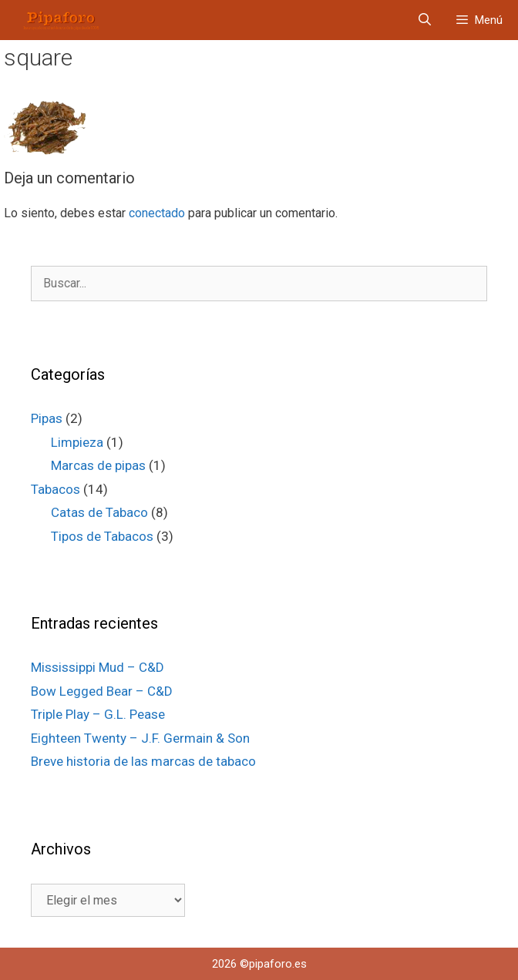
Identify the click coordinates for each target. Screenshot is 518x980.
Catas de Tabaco (99, 512)
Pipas (47, 418)
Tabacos (55, 489)
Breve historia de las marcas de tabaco (143, 761)
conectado (157, 213)
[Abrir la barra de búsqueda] (425, 20)
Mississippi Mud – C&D (98, 667)
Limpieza (77, 442)
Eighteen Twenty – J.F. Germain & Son (140, 738)
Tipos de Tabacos (102, 536)
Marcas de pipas (98, 465)
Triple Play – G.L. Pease (98, 714)
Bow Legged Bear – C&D (102, 691)
